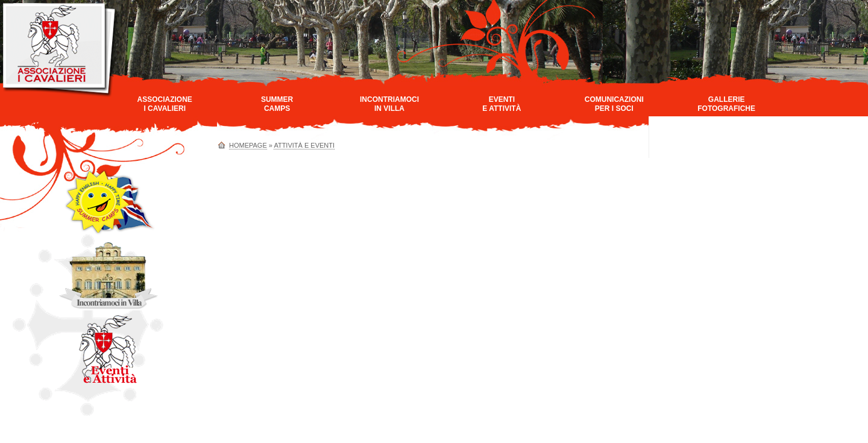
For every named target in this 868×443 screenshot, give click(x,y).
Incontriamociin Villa (389, 104)
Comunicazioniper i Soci (614, 104)
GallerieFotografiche (726, 104)
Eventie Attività (502, 104)
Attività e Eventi (304, 145)
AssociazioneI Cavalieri (165, 104)
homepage (248, 145)
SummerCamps (277, 104)
